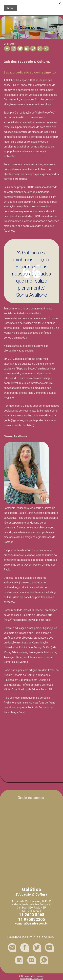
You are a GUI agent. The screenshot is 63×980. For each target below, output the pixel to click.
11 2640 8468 (32, 915)
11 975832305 (32, 919)
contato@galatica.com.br (32, 924)
